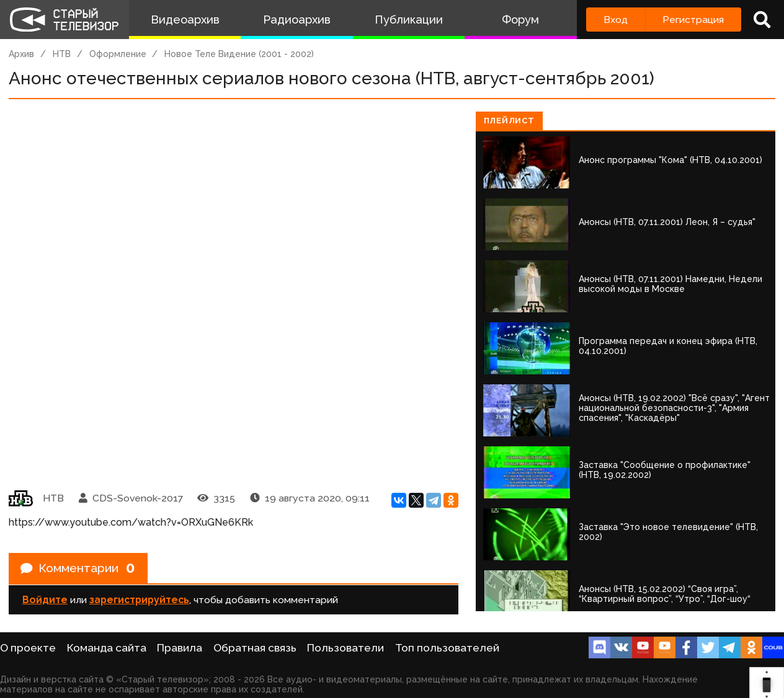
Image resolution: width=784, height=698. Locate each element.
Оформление (118, 54)
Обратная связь (255, 648)
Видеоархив (185, 20)
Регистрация (693, 20)
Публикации (409, 20)
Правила (180, 648)
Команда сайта (107, 648)
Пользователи (345, 648)
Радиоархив (297, 20)
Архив (21, 54)
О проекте (28, 648)
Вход (616, 20)
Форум (520, 20)
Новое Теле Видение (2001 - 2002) (239, 54)
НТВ (62, 54)
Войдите (45, 601)
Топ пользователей (447, 648)
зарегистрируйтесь (139, 601)
